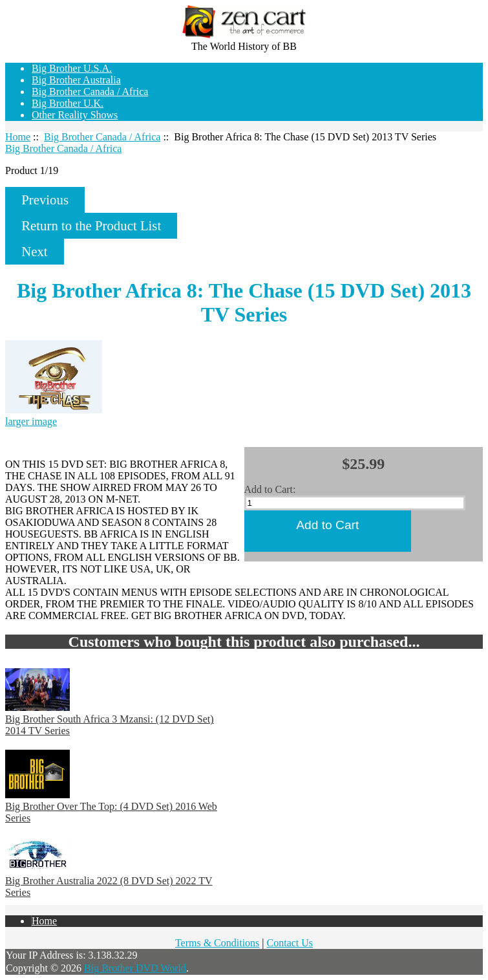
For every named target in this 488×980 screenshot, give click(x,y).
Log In (474, 26)
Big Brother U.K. (68, 103)
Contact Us (290, 943)
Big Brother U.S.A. (72, 68)
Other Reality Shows (75, 115)
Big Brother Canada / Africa (102, 137)
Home (475, 14)
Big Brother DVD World (135, 968)
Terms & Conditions (217, 943)
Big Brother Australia (76, 80)
